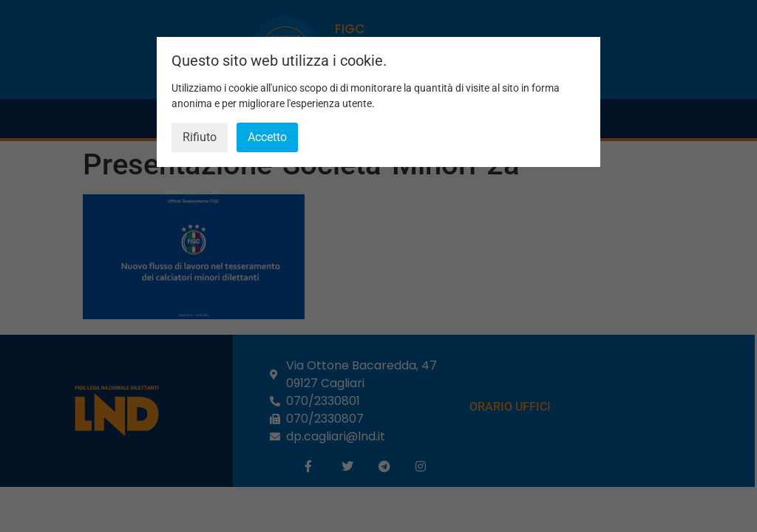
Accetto (267, 137)
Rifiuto (200, 137)
